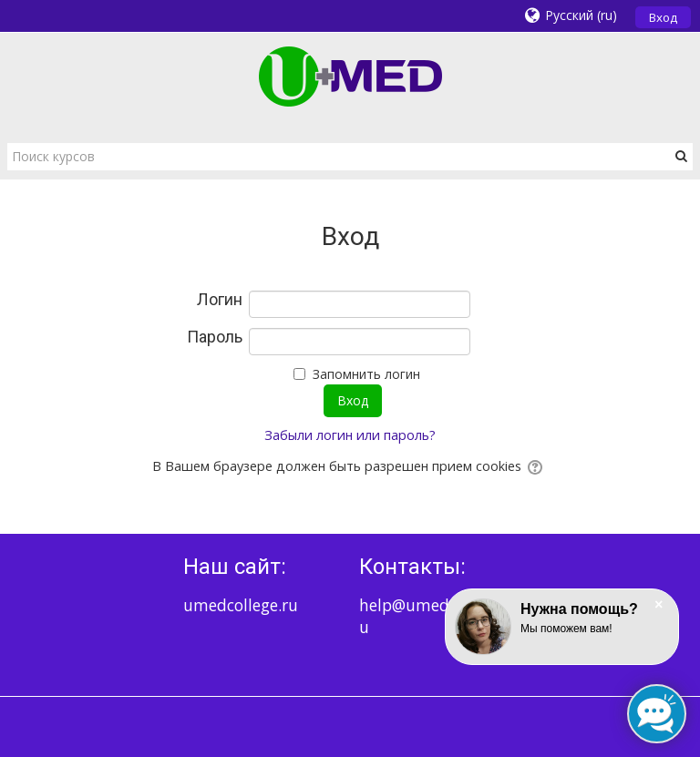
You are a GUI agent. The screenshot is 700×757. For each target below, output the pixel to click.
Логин (220, 300)
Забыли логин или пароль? (350, 435)
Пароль (215, 337)
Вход (663, 17)
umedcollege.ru (241, 605)
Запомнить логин (366, 374)
